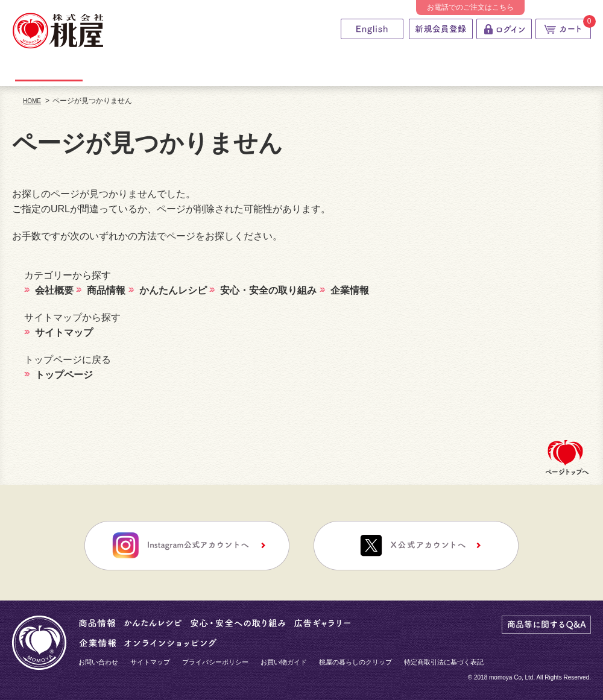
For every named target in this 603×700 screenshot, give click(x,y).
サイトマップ (150, 662)
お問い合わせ (98, 662)
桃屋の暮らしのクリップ (355, 662)
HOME (32, 101)
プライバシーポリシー (215, 662)
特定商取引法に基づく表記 (444, 662)
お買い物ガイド (284, 662)
